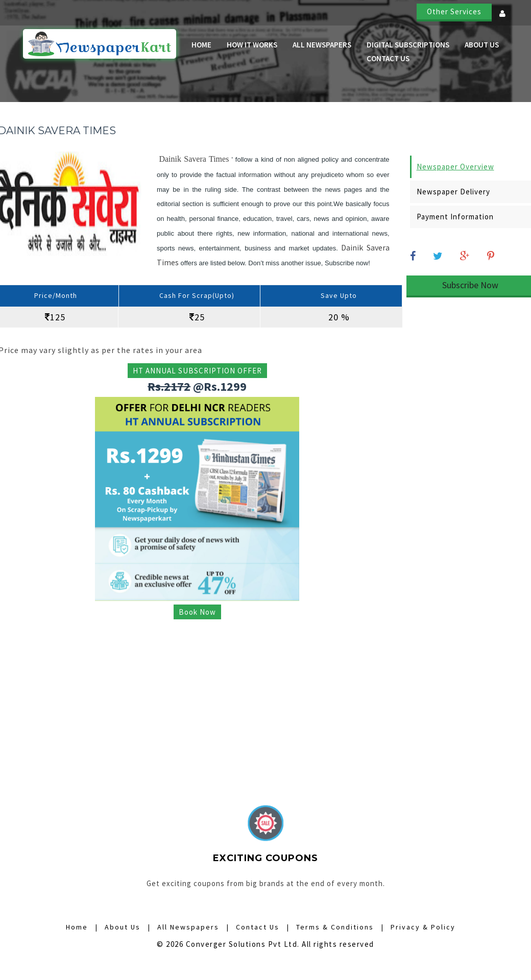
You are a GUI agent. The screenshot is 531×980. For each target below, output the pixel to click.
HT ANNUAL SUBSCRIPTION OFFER (197, 371)
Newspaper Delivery (453, 192)
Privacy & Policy (423, 927)
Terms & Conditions (335, 927)
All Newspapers (322, 45)
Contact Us (388, 58)
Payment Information (455, 217)
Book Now (197, 612)
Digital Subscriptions (408, 45)
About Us (482, 45)
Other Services (454, 11)
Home (201, 45)
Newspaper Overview (455, 167)
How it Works (252, 45)
